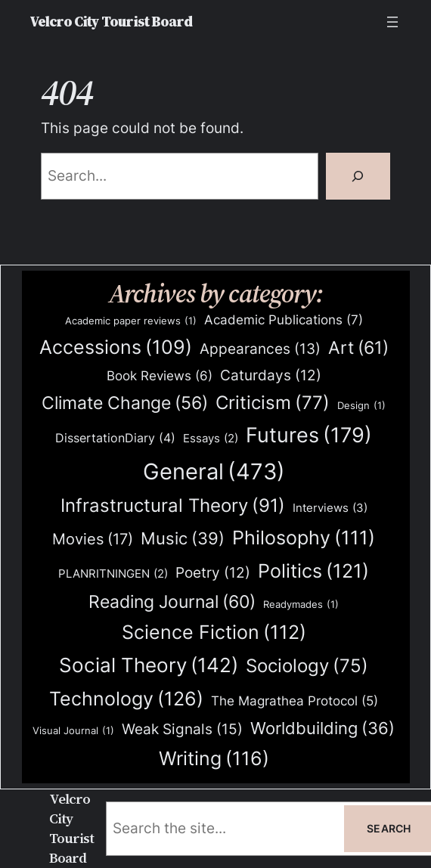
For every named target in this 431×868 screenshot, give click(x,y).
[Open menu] (392, 22)
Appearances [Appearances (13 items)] (260, 349)
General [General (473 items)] (214, 472)
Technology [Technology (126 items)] (126, 698)
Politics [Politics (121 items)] (313, 570)
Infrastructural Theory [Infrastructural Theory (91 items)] (173, 506)
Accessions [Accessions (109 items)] (116, 347)
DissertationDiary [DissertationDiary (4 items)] (115, 438)
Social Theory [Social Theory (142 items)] (149, 665)
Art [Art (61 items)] (358, 348)
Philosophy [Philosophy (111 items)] (304, 538)
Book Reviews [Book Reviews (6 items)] (160, 376)
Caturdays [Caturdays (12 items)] (271, 376)
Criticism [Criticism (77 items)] (273, 403)
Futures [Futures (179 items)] (309, 435)
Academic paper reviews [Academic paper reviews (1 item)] (131, 321)
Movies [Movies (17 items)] (93, 540)
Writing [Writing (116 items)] (214, 759)
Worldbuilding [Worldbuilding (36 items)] (322, 728)
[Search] (358, 176)
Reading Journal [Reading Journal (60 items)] (172, 602)
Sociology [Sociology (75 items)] (307, 666)
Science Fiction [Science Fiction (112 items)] (214, 632)
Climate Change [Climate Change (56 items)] (125, 403)
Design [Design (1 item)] (361, 406)
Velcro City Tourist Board (111, 22)
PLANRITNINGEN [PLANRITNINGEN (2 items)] (113, 574)
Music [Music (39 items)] (183, 539)
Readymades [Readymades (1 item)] (301, 604)
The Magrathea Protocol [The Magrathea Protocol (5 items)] (295, 701)
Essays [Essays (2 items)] (211, 439)
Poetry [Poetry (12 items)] (213, 573)
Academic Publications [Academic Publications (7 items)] (284, 320)
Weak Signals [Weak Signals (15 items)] (182, 729)
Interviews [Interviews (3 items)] (330, 508)
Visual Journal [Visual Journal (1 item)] (73, 731)
